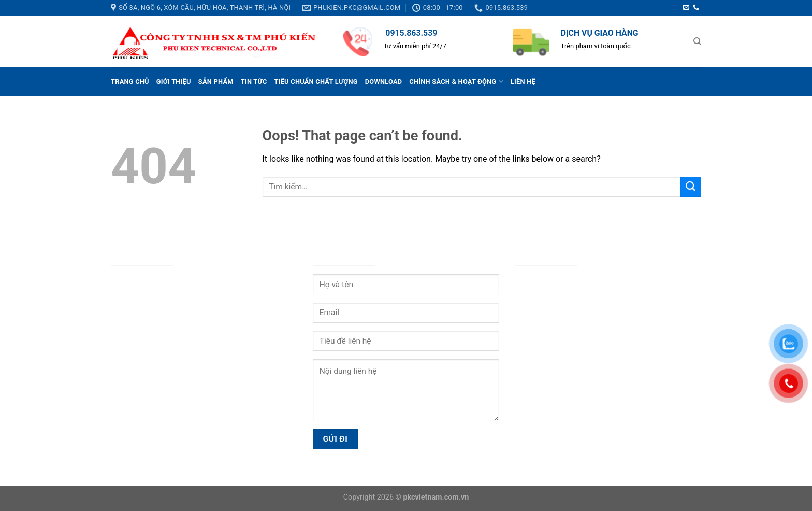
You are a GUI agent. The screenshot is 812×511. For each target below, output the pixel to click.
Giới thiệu (174, 82)
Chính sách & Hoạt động (456, 82)
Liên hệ (523, 82)
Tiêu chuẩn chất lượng (316, 82)
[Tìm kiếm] (697, 41)
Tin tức (254, 82)
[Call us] (696, 8)
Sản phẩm (216, 82)
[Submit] (691, 187)
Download (384, 82)
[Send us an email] (686, 8)
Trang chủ (130, 82)
